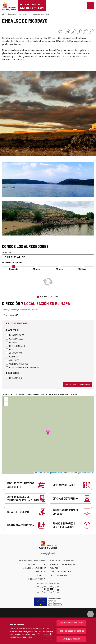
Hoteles (11, 349)
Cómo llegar (9, 315)
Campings (12, 357)
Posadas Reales (15, 335)
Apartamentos (14, 353)
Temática (7, 252)
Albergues (13, 360)
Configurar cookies (71, 639)
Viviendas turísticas (17, 364)
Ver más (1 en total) (49, 297)
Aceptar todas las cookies (71, 622)
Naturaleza (12, 14)
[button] (6, 399)
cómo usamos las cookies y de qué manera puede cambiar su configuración (31, 635)
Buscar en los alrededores (77, 384)
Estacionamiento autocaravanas (23, 367)
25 (37, 269)
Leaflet (39, 473)
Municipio (14, 269)
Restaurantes (14, 378)
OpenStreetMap (55, 473)
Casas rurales (15, 339)
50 (59, 269)
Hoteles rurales (16, 346)
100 (82, 269)
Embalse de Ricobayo (40, 14)
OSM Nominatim (87, 473)
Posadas (12, 342)
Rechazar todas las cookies (71, 631)
